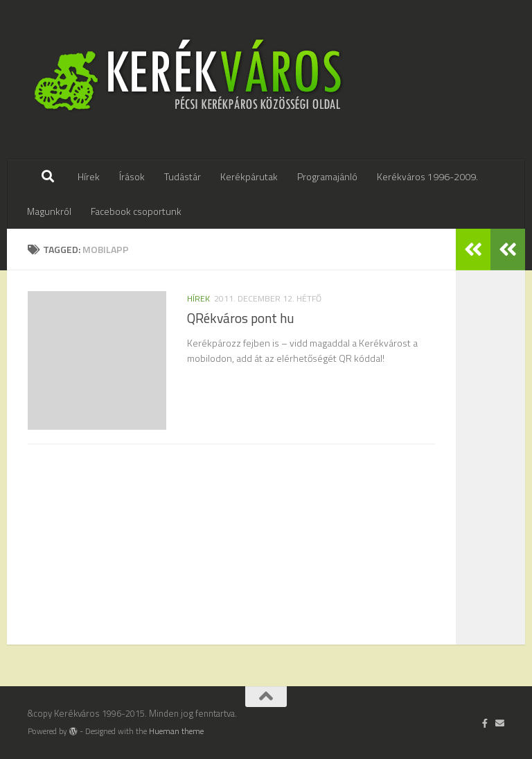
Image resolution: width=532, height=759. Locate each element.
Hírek (89, 176)
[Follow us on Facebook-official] (485, 723)
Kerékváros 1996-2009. (427, 176)
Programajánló (327, 176)
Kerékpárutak (249, 176)
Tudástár (183, 176)
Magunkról (49, 211)
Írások (132, 176)
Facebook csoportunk (136, 211)
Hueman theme (176, 731)
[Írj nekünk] (500, 723)
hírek (198, 298)
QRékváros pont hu (241, 318)
